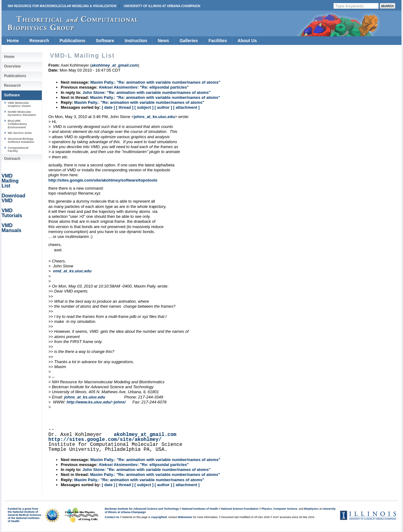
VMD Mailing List (10, 181)
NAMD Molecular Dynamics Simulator (22, 113)
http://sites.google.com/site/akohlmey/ (105, 440)
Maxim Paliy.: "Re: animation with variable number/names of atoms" (155, 82)
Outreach (12, 159)
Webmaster (185, 517)
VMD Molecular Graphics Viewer (19, 104)
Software (105, 41)
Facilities (218, 41)
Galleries (189, 41)
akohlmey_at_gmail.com (145, 435)
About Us (247, 41)
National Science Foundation (240, 509)
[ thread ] (125, 107)
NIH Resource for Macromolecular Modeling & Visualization (62, 6)
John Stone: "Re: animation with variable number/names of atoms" (146, 92)
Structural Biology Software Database (21, 140)
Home (13, 41)
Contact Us (112, 517)
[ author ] (163, 107)
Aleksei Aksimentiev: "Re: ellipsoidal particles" (144, 87)
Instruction (136, 41)
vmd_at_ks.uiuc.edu (72, 271)
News (164, 41)
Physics (267, 509)
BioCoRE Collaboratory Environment (17, 124)
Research (39, 41)
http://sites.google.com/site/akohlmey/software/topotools (103, 180)
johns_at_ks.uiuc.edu (154, 117)
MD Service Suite (20, 133)
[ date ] (108, 107)
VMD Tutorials (12, 213)
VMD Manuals (11, 228)
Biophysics (311, 509)
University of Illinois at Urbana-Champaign (162, 6)
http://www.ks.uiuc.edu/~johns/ (96, 402)
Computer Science (285, 509)
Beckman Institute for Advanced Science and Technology (142, 509)
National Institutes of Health (200, 509)
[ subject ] (144, 107)
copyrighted (159, 517)
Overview (12, 66)
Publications (72, 41)
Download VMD (13, 198)
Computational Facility (18, 149)
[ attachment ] (186, 107)
